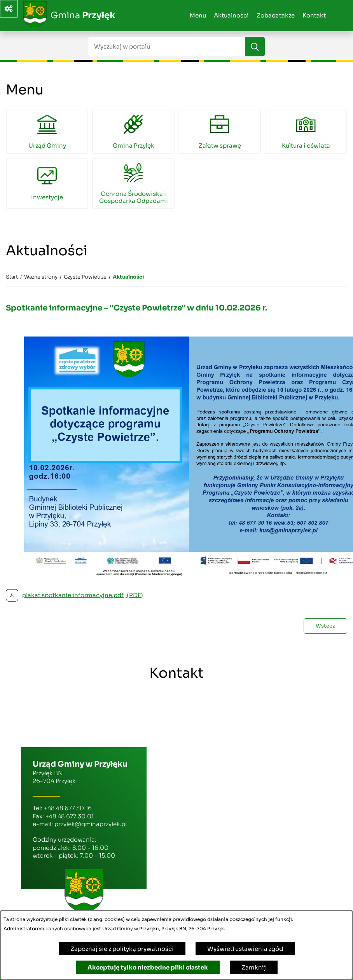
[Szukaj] (255, 47)
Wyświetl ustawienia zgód (245, 949)
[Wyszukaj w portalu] (167, 47)
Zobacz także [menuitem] (276, 15)
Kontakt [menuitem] (314, 15)
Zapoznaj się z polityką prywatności (122, 949)
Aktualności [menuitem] (231, 15)
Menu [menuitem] (198, 15)
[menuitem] (47, 132)
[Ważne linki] (9, 9)
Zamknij (254, 967)
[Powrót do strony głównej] (12, 277)
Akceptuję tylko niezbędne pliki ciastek (148, 967)
